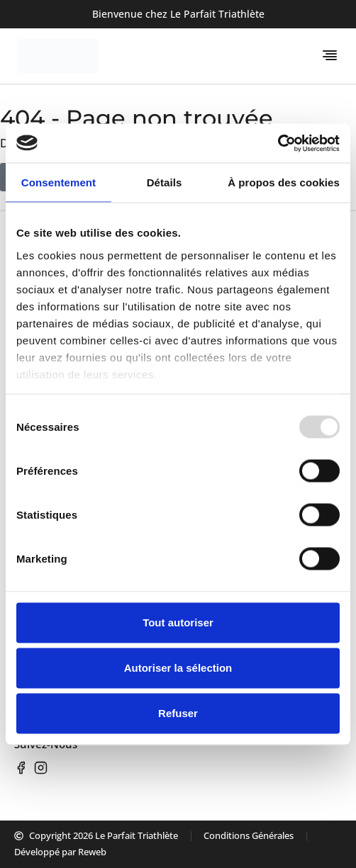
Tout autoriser (178, 622)
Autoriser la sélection (178, 668)
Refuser (178, 713)
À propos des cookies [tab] (284, 182)
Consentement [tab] (59, 182)
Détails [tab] (165, 182)
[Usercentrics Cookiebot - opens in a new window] (278, 143)
